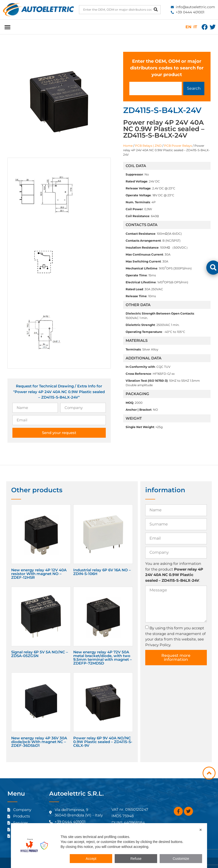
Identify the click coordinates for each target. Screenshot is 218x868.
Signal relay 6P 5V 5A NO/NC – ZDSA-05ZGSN (40, 654)
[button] (7, 27)
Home (128, 146)
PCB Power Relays (178, 146)
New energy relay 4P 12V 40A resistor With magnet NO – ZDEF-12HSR (39, 574)
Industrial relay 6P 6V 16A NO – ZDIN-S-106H (102, 572)
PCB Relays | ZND (148, 146)
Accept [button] (91, 859)
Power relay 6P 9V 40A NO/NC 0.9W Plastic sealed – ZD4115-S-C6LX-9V (103, 742)
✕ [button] (201, 830)
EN (188, 27)
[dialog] (109, 846)
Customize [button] (181, 859)
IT (195, 27)
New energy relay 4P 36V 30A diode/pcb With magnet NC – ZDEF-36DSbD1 (39, 742)
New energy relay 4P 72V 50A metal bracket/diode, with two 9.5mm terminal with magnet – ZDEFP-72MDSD (103, 658)
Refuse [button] (136, 859)
